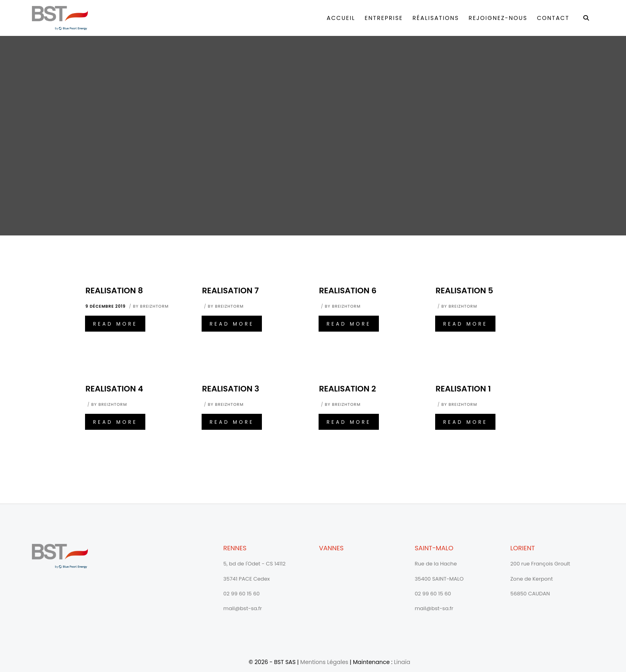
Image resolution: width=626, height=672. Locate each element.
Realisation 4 (114, 389)
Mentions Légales (324, 662)
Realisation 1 (463, 389)
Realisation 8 (114, 291)
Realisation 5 (464, 291)
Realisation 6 (348, 291)
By (151, 306)
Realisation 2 (348, 389)
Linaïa (402, 662)
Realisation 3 (231, 389)
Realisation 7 (230, 291)
